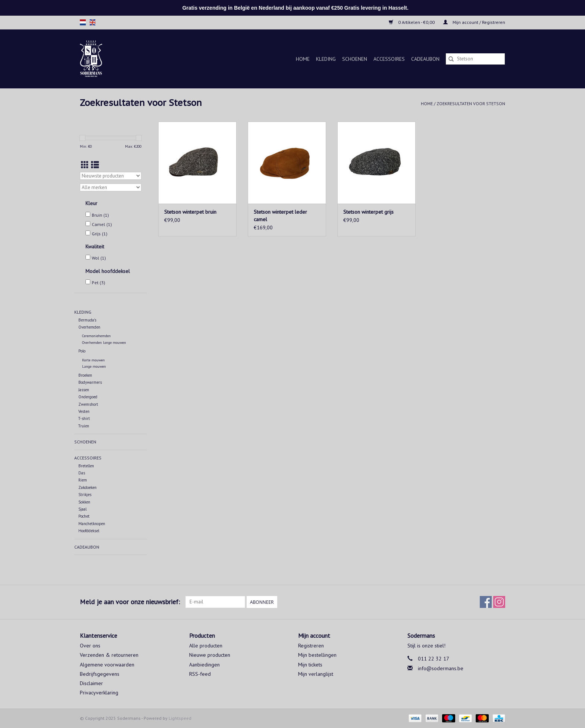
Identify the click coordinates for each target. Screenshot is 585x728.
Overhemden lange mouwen (104, 343)
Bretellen (86, 466)
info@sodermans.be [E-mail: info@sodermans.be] (441, 668)
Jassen (84, 390)
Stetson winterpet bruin (190, 212)
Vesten (84, 411)
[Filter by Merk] (111, 187)
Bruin (100, 215)
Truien (84, 426)
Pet (98, 283)
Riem (83, 480)
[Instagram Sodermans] (499, 602)
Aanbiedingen (204, 665)
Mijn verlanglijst (316, 674)
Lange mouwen (94, 366)
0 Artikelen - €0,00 (412, 22)
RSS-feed (200, 674)
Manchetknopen (92, 524)
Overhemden (89, 327)
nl (83, 22)
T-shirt (84, 418)
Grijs (100, 234)
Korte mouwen (93, 360)
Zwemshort (88, 404)
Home (303, 59)
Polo (82, 351)
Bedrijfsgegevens (100, 674)
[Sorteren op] (111, 176)
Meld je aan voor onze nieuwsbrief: (130, 602)
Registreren (311, 646)
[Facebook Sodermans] (486, 602)
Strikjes (85, 495)
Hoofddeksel (89, 531)
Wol (99, 258)
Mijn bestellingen (317, 655)
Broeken (85, 375)
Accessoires (389, 59)
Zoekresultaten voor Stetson (471, 103)
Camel (102, 224)
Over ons (90, 646)
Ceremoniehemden (96, 336)
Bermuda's (87, 320)
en (93, 22)
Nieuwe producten (210, 655)
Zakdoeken (87, 487)
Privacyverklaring (99, 693)
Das (82, 473)
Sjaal (82, 509)
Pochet (84, 516)
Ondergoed (88, 397)
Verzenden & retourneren (109, 655)
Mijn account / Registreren (474, 22)
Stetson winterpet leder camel (280, 216)
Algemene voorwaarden (107, 665)
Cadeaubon (425, 59)
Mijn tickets (310, 665)
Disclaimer (91, 683)
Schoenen (355, 59)
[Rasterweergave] (85, 165)
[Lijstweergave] (95, 165)
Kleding (326, 59)
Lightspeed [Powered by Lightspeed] (180, 718)
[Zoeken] (475, 59)
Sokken (84, 502)
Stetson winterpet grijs (368, 212)
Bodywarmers (90, 382)
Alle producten (206, 646)
